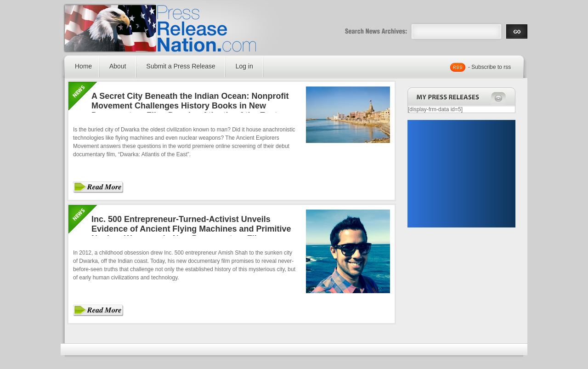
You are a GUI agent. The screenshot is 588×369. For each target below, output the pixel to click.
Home (83, 66)
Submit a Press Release (181, 66)
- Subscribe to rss (489, 67)
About (118, 66)
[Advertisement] (461, 174)
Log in (244, 66)
